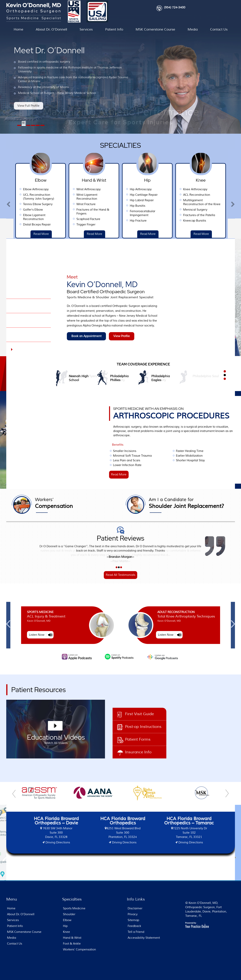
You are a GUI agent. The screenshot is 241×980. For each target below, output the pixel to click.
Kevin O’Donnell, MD (113, 287)
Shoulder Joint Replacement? (186, 503)
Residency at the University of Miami (43, 87)
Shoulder (69, 914)
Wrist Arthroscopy (121, 189)
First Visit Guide (139, 714)
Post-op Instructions (143, 727)
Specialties (120, 145)
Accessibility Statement (144, 938)
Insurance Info (138, 752)
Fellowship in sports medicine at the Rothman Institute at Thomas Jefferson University (70, 70)
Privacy (133, 914)
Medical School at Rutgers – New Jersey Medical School (57, 93)
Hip (65, 926)
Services (86, 29)
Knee (66, 932)
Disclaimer (135, 908)
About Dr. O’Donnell (51, 29)
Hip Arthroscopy (173, 189)
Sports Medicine (115, 612)
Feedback (134, 926)
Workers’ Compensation (79, 950)
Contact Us (219, 29)
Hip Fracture (171, 221)
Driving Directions (57, 843)
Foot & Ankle (72, 944)
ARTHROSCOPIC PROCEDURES (174, 414)
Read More (20, 234)
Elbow (67, 920)
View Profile (122, 336)
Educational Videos (56, 740)
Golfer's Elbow (65, 210)
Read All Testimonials (120, 575)
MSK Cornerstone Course (155, 29)
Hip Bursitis (170, 206)
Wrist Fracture (118, 204)
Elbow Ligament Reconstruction (67, 217)
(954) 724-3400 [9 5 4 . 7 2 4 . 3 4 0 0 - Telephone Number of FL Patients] (175, 8)
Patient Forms (138, 739)
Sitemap (133, 920)
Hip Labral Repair (174, 200)
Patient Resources (39, 690)
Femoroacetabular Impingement (175, 213)
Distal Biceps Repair (69, 225)
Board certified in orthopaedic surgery (44, 62)
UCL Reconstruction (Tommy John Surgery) (71, 197)
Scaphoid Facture (121, 219)
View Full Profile (28, 106)
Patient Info (114, 29)
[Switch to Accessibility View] (6, 971)
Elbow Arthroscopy (68, 189)
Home (18, 29)
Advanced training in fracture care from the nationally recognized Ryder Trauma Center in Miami (73, 79)
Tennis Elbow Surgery (70, 204)
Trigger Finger (118, 225)
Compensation (75, 503)
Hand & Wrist (72, 938)
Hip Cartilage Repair (176, 195)
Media (193, 29)
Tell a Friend (136, 932)
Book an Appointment (86, 336)
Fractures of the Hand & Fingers (125, 212)
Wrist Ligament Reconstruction (119, 197)
